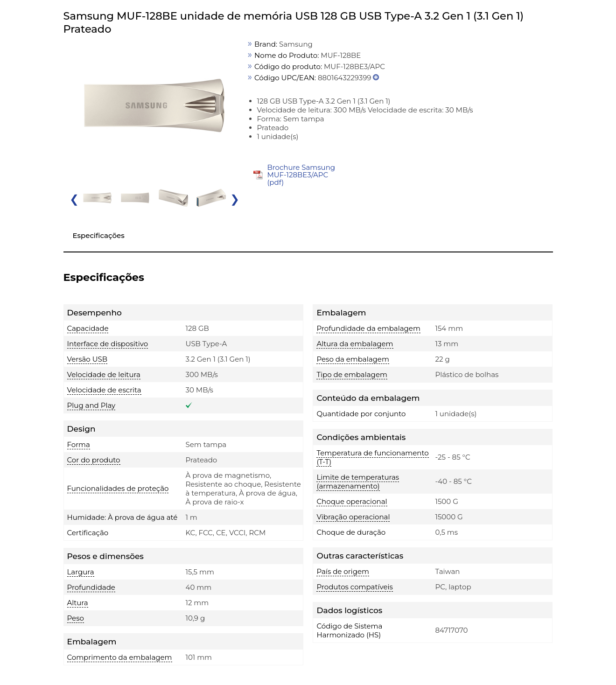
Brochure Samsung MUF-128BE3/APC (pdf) (301, 175)
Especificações (99, 235)
